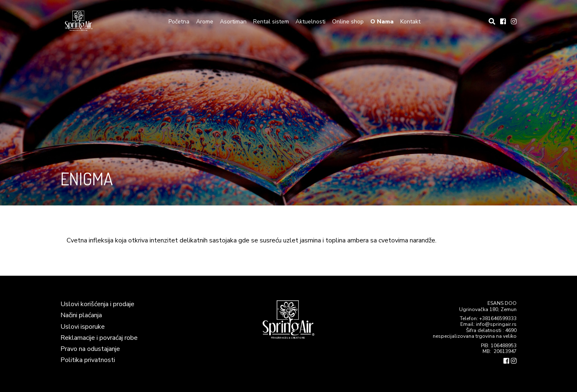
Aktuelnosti (310, 22)
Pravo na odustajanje (90, 349)
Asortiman (233, 22)
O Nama (382, 22)
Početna (179, 22)
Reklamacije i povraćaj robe (99, 338)
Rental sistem (271, 22)
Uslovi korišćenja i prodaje (97, 304)
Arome (205, 22)
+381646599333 (498, 318)
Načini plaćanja (81, 315)
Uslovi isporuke (83, 327)
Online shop (348, 22)
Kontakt (410, 22)
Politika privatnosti (88, 360)
